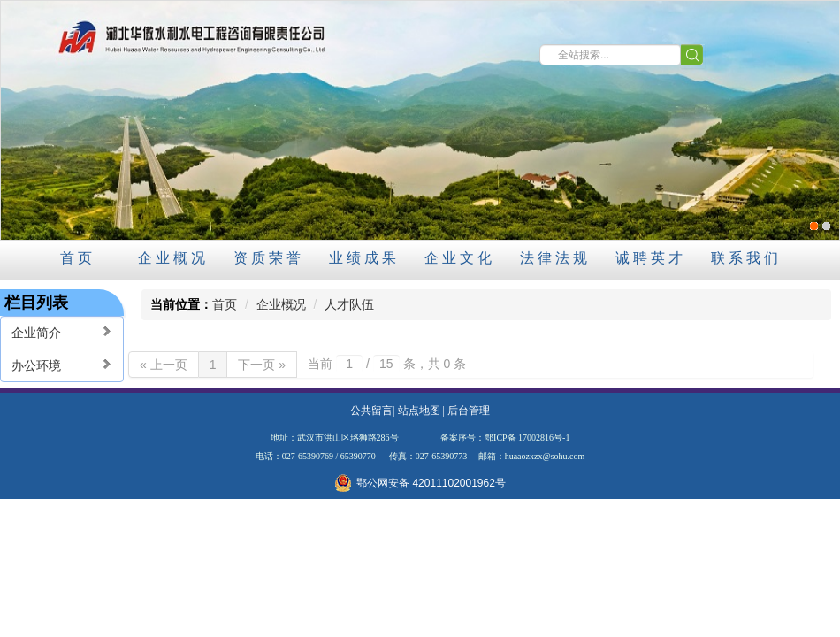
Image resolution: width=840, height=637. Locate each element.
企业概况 (281, 304)
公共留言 (371, 411)
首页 (225, 304)
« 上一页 (164, 365)
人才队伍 (349, 304)
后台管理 (469, 411)
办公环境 (62, 365)
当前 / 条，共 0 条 (387, 364)
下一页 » (262, 365)
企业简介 (62, 332)
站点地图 (419, 411)
